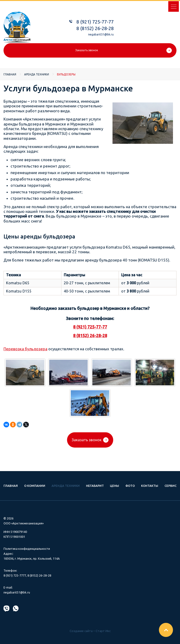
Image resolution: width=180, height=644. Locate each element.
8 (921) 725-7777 (15, 575)
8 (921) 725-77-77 (95, 22)
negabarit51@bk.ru (101, 34)
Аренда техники (37, 74)
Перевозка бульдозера (25, 349)
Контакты (150, 486)
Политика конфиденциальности (27, 549)
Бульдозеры (66, 74)
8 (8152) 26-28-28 (95, 28)
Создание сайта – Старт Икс (90, 631)
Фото (130, 486)
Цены (114, 486)
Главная (10, 74)
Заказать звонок (87, 50)
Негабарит (95, 486)
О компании (35, 486)
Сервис (171, 486)
